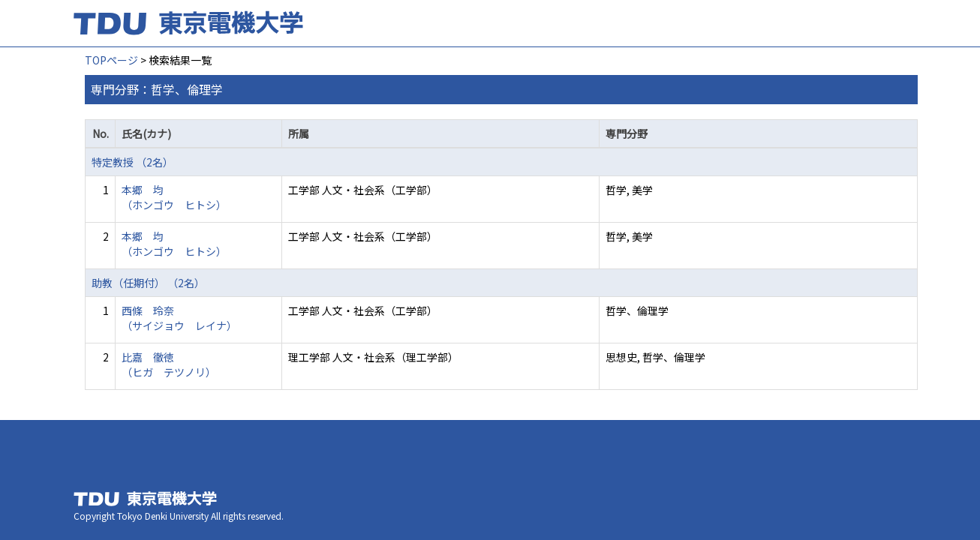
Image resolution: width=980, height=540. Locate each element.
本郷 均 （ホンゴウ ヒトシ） (174, 197)
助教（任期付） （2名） (148, 283)
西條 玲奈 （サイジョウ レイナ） (179, 318)
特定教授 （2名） (132, 162)
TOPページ (111, 60)
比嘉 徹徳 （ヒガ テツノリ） (169, 364)
